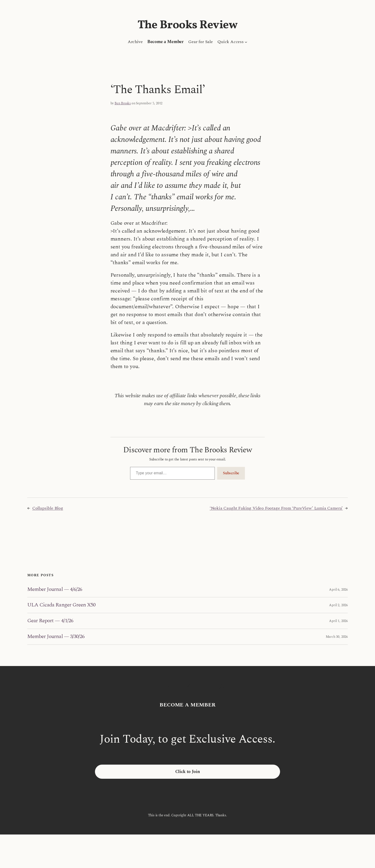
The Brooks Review (188, 25)
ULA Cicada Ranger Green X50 (61, 605)
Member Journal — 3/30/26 (56, 637)
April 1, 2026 (338, 621)
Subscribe (231, 473)
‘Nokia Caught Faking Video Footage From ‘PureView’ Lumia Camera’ (276, 508)
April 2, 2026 (338, 605)
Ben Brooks (123, 103)
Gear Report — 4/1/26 (50, 621)
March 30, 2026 (337, 637)
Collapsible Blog (48, 508)
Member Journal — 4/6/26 (55, 590)
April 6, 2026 (338, 590)
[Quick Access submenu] (246, 42)
